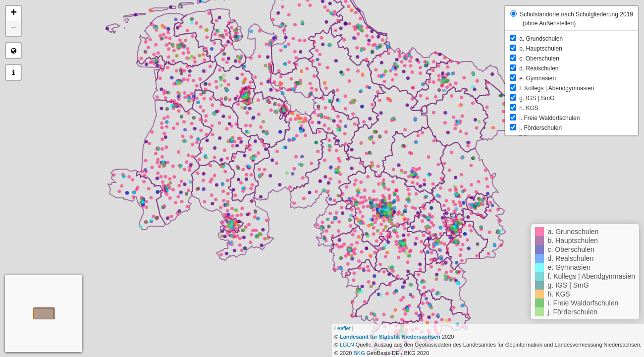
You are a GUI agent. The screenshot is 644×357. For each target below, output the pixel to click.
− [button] (14, 29)
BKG (359, 353)
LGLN (347, 345)
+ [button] (14, 13)
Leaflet (343, 328)
